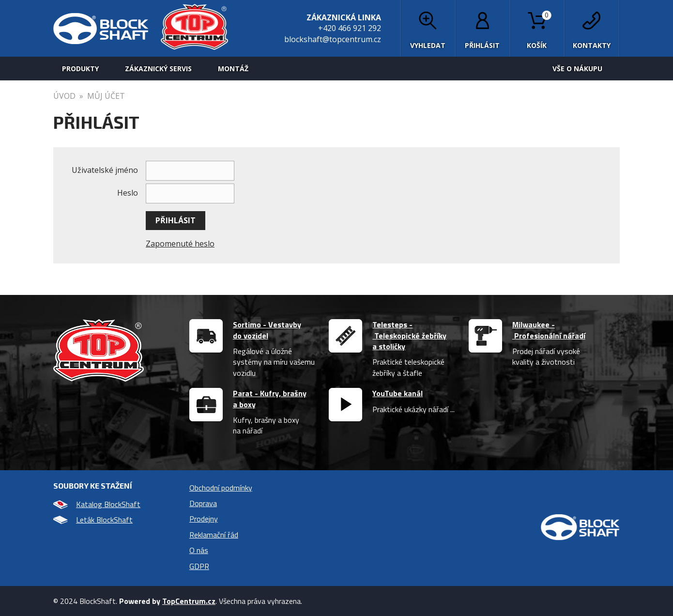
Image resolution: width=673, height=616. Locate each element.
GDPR (199, 566)
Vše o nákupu (577, 69)
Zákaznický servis (158, 69)
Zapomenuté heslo (180, 244)
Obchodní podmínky (221, 488)
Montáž (233, 69)
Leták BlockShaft (93, 520)
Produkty (80, 69)
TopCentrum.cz (189, 601)
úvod (64, 96)
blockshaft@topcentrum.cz (333, 39)
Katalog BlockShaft (97, 504)
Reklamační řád (214, 535)
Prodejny (204, 519)
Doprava (203, 503)
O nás (199, 550)
